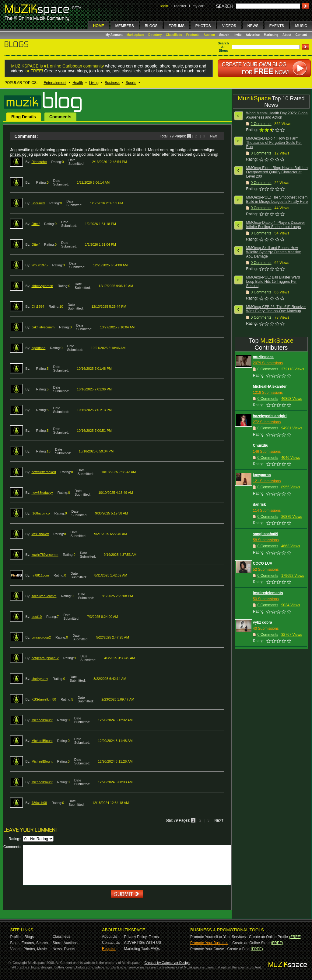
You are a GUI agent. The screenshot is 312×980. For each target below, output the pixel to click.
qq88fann (38, 348)
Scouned (38, 203)
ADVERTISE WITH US (143, 943)
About (287, 35)
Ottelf (35, 224)
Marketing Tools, (137, 949)
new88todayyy (42, 493)
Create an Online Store (251, 943)
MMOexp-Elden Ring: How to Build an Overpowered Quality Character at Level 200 (277, 172)
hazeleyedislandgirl (270, 416)
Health (78, 83)
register (180, 6)
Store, (58, 943)
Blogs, (15, 943)
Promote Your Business (209, 943)
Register (109, 949)
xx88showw (40, 534)
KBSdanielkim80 (44, 699)
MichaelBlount (42, 720)
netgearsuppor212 (45, 658)
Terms (154, 937)
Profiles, (17, 937)
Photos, (30, 949)
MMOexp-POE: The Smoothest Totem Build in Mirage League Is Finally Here (277, 199)
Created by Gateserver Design (167, 963)
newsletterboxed (44, 472)
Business (112, 83)
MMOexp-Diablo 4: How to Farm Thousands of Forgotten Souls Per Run (274, 143)
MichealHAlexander (270, 386)
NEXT (214, 136)
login (164, 6)
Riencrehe (39, 162)
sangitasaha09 (266, 534)
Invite (237, 35)
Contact (301, 35)
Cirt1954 (38, 306)
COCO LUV (263, 563)
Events (70, 949)
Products (193, 35)
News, (58, 949)
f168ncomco (40, 513)
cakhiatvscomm (43, 327)
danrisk (259, 504)
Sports (131, 83)
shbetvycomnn (42, 286)
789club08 (39, 803)
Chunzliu (261, 445)
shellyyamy (40, 679)
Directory (155, 35)
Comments (60, 117)
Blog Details (24, 117)
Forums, (28, 943)
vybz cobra (263, 622)
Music (42, 949)
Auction (209, 35)
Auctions (71, 943)
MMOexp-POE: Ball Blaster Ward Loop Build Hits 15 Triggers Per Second (273, 282)
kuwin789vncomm (45, 555)
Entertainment (55, 83)
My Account (115, 35)
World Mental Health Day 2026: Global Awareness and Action (277, 115)
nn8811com (40, 575)
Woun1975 (39, 265)
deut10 (37, 617)
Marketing (271, 35)
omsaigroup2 (41, 637)
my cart (198, 6)
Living (94, 83)
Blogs (29, 937)
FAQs (155, 949)
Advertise (253, 35)
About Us (109, 937)
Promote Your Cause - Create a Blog (220, 949)
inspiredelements (268, 593)
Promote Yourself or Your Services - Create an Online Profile (239, 937)
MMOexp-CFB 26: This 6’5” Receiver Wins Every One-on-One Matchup (276, 309)
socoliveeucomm (44, 596)
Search (224, 35)
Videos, (16, 949)
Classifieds (174, 35)
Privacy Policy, (136, 937)
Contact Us (111, 943)
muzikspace (263, 357)
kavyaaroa (262, 475)
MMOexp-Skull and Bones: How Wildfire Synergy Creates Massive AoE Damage (274, 252)
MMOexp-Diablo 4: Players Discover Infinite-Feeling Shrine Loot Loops (276, 225)
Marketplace (135, 35)
